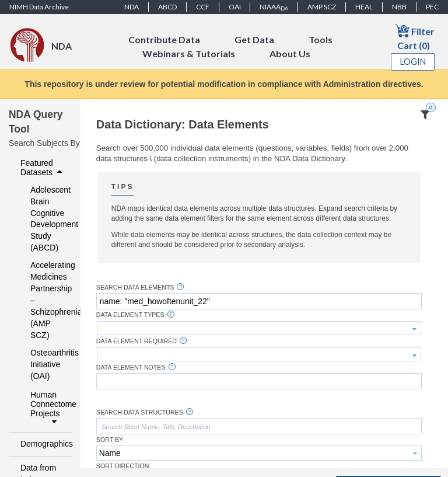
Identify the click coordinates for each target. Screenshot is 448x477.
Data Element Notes (131, 368)
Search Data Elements (135, 288)
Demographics (43, 444)
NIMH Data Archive (39, 7)
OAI (235, 7)
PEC (432, 7)
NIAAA (274, 7)
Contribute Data (164, 39)
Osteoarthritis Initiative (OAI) (43, 364)
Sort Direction (123, 466)
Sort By (110, 440)
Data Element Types (130, 315)
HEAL (364, 7)
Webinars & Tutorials (189, 53)
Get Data (254, 39)
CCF (203, 7)
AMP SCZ (322, 7)
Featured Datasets (43, 168)
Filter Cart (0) (415, 37)
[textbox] (259, 301)
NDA (132, 7)
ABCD (167, 7)
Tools (321, 39)
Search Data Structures (140, 412)
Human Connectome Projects (48, 408)
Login (413, 62)
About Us (290, 53)
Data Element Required (136, 341)
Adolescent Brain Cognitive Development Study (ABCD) (43, 219)
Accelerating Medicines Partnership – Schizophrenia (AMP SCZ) (43, 300)
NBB (399, 7)
